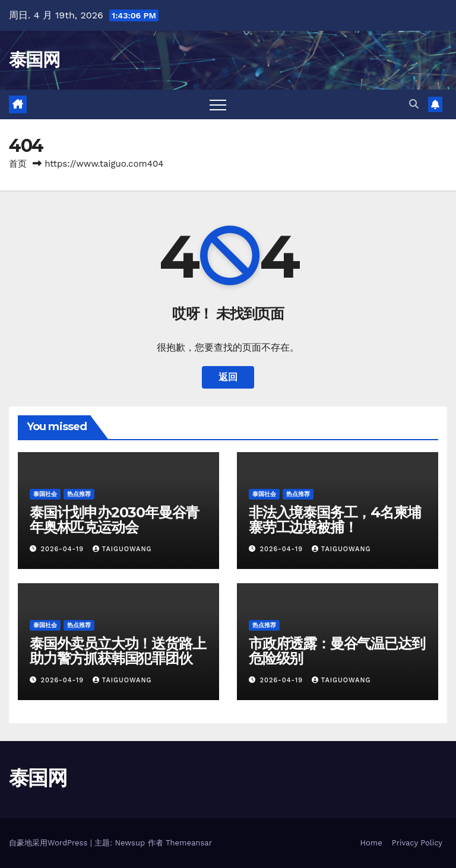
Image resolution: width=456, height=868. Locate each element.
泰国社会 (45, 494)
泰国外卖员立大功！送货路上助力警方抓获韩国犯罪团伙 (118, 651)
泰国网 (34, 60)
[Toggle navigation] (218, 104)
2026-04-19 (64, 549)
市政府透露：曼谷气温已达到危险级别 (337, 651)
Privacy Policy (417, 843)
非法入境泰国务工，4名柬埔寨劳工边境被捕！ (335, 520)
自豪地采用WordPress (50, 843)
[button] (414, 104)
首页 (18, 164)
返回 (228, 377)
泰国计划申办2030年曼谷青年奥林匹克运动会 (114, 520)
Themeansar (189, 843)
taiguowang (122, 549)
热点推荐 (79, 494)
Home (371, 843)
